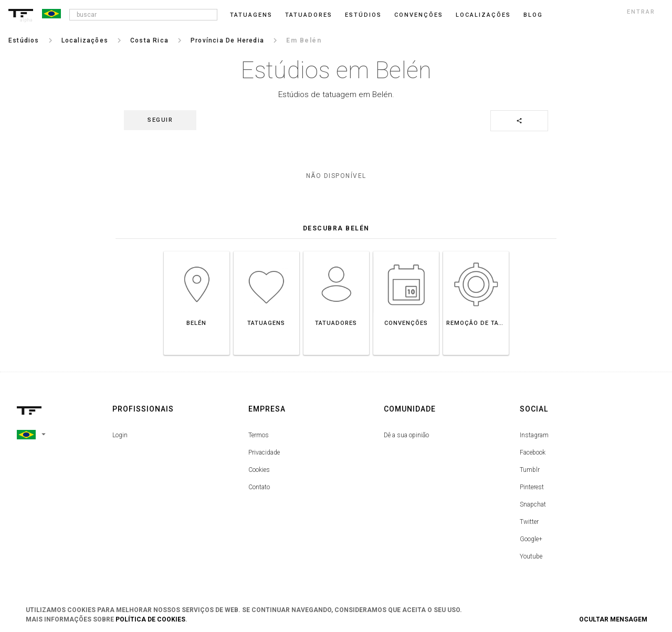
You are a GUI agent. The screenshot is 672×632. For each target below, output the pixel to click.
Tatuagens (251, 15)
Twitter (529, 522)
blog (533, 15)
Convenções (419, 15)
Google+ (531, 539)
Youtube (531, 556)
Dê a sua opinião (406, 435)
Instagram (534, 435)
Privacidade (264, 452)
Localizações (483, 15)
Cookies (259, 470)
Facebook (533, 452)
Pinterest (532, 487)
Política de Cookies (150, 619)
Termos (259, 435)
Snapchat (533, 504)
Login (120, 435)
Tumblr (530, 470)
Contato (259, 487)
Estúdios (363, 15)
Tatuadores (309, 15)
